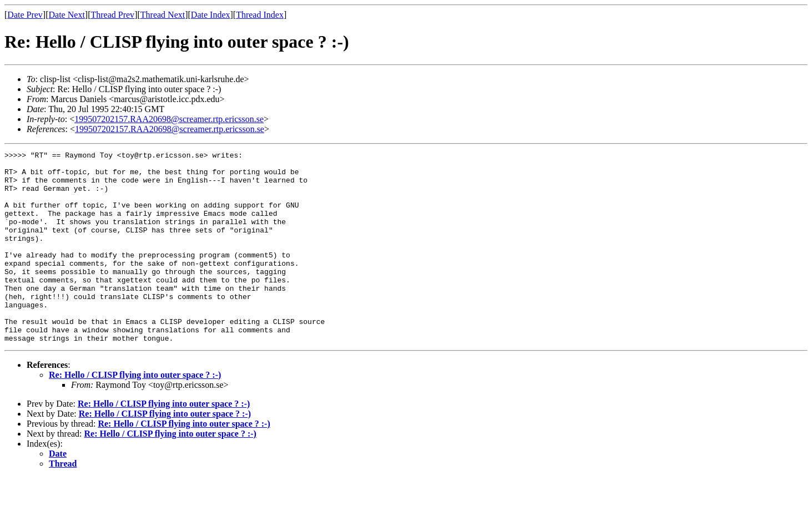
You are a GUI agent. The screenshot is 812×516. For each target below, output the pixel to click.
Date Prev (25, 15)
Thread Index (260, 15)
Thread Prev (112, 15)
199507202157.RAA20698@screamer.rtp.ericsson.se (169, 119)
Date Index (211, 15)
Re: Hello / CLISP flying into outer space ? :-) (135, 413)
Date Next (67, 15)
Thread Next (163, 15)
